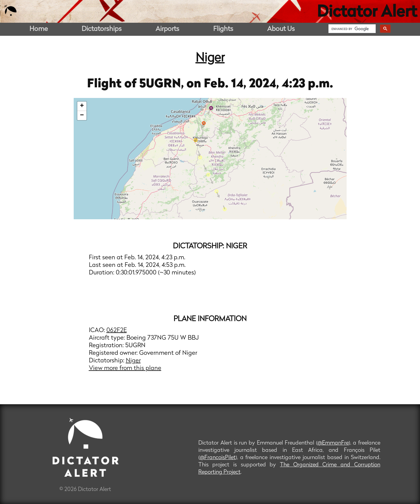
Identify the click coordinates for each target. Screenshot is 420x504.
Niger (210, 59)
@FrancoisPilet (218, 458)
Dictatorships (102, 29)
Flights (223, 29)
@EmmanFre (333, 443)
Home (39, 29)
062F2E (117, 331)
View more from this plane (125, 368)
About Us (281, 29)
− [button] (82, 116)
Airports (167, 29)
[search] (351, 29)
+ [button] (82, 106)
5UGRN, (163, 84)
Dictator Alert (367, 13)
